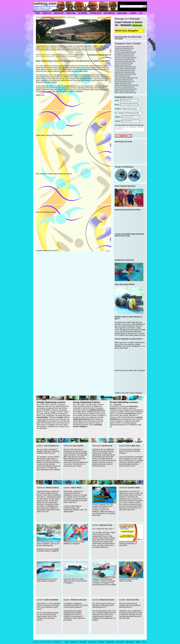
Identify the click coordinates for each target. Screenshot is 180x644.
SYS (141, 13)
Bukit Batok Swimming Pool (124, 81)
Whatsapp (137, 25)
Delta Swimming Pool (122, 76)
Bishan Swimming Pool (123, 83)
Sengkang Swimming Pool (124, 48)
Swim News (122, 13)
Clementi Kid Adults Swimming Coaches (68, 55)
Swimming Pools (46, 55)
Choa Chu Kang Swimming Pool (126, 78)
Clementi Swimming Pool (124, 80)
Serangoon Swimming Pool (124, 59)
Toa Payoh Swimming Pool (124, 56)
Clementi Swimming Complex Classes (56, 17)
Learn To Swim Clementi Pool (59, 56)
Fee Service (109, 13)
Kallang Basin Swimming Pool (125, 67)
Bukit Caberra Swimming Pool (125, 92)
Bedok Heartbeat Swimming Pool (126, 85)
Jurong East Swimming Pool (125, 70)
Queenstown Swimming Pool (125, 61)
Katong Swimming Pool (123, 65)
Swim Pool (71, 13)
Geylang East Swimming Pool (125, 74)
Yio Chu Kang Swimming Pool (125, 52)
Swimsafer (59, 13)
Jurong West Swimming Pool (125, 68)
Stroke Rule (95, 13)
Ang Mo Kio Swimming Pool (125, 87)
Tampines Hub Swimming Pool (126, 57)
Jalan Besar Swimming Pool (125, 72)
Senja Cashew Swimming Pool (126, 89)
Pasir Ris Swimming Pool (124, 63)
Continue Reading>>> (99, 55)
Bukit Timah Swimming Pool (125, 91)
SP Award (83, 13)
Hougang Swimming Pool (124, 46)
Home (37, 13)
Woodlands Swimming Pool (124, 54)
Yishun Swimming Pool (123, 50)
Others (133, 13)
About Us (47, 13)
